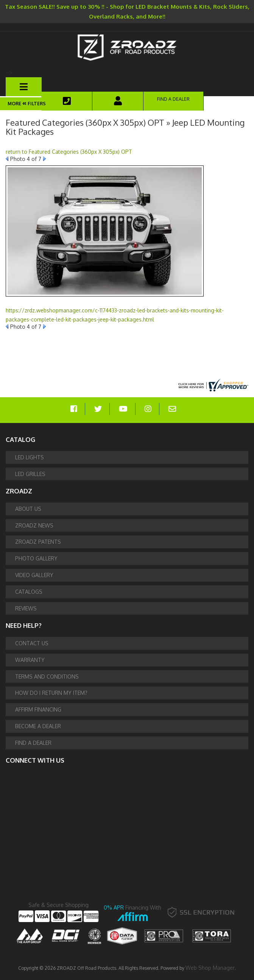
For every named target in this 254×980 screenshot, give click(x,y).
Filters (34, 104)
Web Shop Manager (210, 968)
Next (44, 159)
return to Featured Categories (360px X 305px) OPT (69, 152)
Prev (7, 159)
